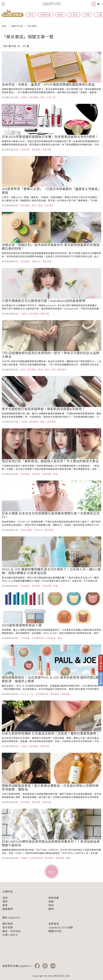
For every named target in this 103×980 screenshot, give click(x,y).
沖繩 (87, 15)
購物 (51, 909)
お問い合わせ (10, 935)
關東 (60, 15)
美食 (5, 905)
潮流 (5, 901)
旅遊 (51, 901)
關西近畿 (46, 15)
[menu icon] (3, 4)
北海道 (74, 15)
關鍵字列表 (17, 26)
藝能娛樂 (8, 909)
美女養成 (32, 26)
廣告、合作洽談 (12, 931)
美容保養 (54, 898)
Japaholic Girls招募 (61, 927)
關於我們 (8, 924)
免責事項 (54, 924)
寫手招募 (8, 927)
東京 (31, 15)
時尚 (51, 905)
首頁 (4, 26)
